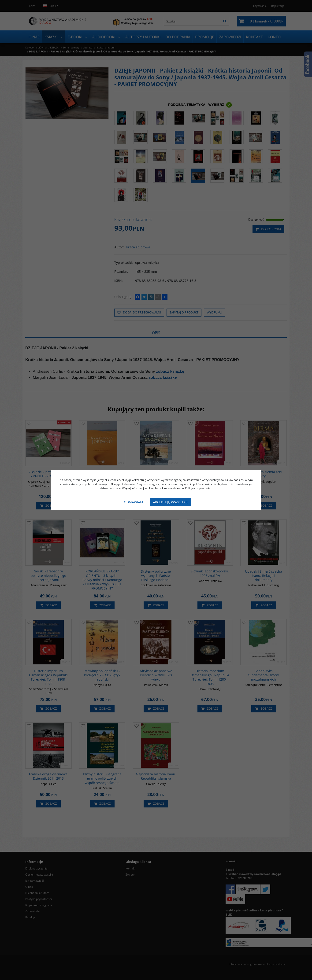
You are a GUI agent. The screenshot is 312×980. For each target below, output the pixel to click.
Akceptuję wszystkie (171, 502)
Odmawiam (134, 502)
